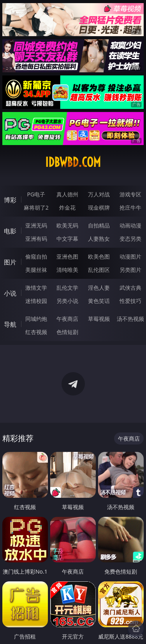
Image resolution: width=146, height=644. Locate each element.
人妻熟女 (99, 239)
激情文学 (36, 288)
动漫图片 (130, 256)
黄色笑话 (99, 301)
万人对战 (99, 194)
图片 (10, 262)
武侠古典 (130, 288)
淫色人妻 (99, 288)
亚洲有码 (36, 239)
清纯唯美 (67, 270)
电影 (10, 231)
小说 (10, 293)
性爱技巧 (130, 301)
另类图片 (130, 270)
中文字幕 (67, 239)
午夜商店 (67, 319)
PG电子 (36, 194)
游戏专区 (130, 194)
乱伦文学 (67, 288)
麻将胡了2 (36, 207)
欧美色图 (99, 256)
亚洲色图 (67, 256)
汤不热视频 (130, 319)
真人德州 (67, 194)
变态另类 (130, 239)
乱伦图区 (99, 270)
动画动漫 (130, 225)
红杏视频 (36, 332)
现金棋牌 (99, 207)
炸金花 (67, 207)
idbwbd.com (73, 162)
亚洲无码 (36, 225)
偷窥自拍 (36, 256)
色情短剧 (67, 332)
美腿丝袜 (36, 270)
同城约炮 (36, 319)
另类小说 (67, 301)
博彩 (10, 200)
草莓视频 (99, 319)
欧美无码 (67, 225)
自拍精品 (99, 225)
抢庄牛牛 (130, 207)
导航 (10, 324)
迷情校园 (36, 301)
